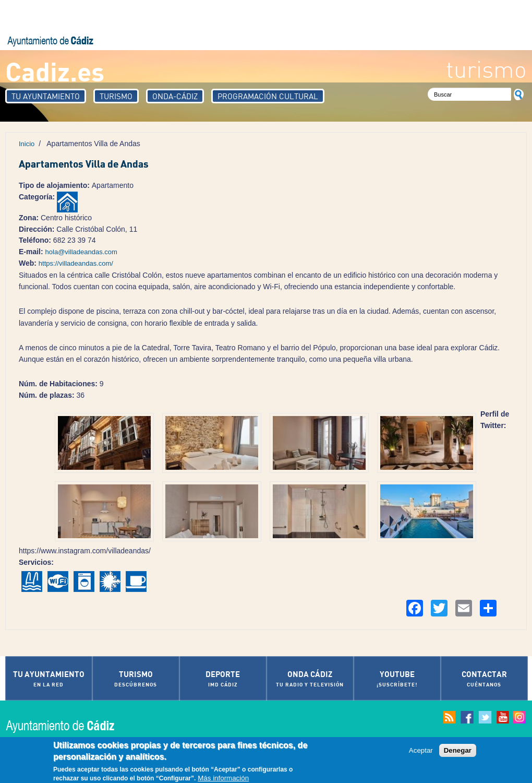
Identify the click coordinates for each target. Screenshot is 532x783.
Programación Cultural (268, 96)
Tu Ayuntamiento (46, 96)
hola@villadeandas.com (81, 252)
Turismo (116, 96)
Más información (223, 779)
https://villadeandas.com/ (76, 263)
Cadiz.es (55, 71)
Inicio (27, 144)
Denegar (458, 751)
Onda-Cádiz (175, 96)
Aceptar (421, 751)
